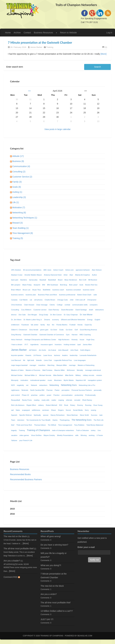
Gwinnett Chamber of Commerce (52, 335)
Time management (65, 425)
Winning (84, 435)
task (101, 415)
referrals (69, 400)
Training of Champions (38, 430)
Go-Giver (69, 330)
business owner (89, 290)
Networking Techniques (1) (25, 218)
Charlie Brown (50, 300)
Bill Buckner (93, 280)
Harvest (74, 335)
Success (94, 415)
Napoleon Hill (81, 380)
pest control (15, 395)
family (43, 325)
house (82, 340)
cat (31, 300)
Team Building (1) (20, 228)
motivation (24, 380)
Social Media (78, 410)
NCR (13, 385)
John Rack (74, 350)
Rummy (80, 405)
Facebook (25, 325)
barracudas (33, 280)
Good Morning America (88, 330)
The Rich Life (99, 420)
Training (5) (18, 238)
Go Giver (54, 330)
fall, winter (35, 325)
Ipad (79, 345)
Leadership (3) (19, 197)
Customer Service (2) (22, 177)
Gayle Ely (88, 325)
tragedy (14, 430)
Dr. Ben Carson (56, 315)
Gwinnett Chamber (30, 335)
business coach (58, 290)
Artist (66, 275)
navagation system (95, 380)
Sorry (87, 410)
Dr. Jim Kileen (16, 320)
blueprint (37, 285)
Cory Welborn (26, 310)
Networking (54, 385)
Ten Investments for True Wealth (38, 420)
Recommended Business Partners (26, 479)
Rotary (73, 405)
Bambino (24, 280)
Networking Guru (69, 385)
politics (42, 395)
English (97, 320)
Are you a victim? (49, 594)
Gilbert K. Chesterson (19, 330)
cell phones (38, 300)
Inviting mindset (69, 345)
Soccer (68, 410)
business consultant (73, 290)
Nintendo (25, 390)
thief (13, 425)
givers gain (44, 330)
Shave (53, 410)
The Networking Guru (82, 420)
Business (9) (18, 161)
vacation (14, 435)
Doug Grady (44, 315)
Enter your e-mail (86, 547)
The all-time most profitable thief (18, 549)
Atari (71, 275)
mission (99, 375)
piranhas (34, 395)
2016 (12, 514)
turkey (93, 430)
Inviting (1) (17, 192)
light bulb (31, 360)
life (24, 360)
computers (94, 305)
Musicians (58, 380)
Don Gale (22, 315)
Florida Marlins (62, 325)
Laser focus (48, 355)
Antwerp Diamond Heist (53, 275)
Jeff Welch (33, 350)
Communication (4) (21, 166)
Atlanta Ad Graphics (82, 275)
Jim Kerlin (42, 350)
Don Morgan (32, 315)
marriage (72, 365)
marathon (42, 365)
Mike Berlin (69, 375)
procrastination (67, 395)
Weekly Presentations (65, 435)
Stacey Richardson (57, 415)
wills (77, 435)
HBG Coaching (85, 335)
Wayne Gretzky (49, 435)
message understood (93, 370)
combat (67, 305)
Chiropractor (92, 300)
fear (48, 325)
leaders (65, 355)
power (49, 395)
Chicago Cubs (62, 300)
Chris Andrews (16, 305)
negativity (20, 385)
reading (37, 400)
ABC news (47, 270)
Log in (109, 33)
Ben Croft (83, 280)
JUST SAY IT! (47, 619)
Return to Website (68, 33)
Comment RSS (12, 577)
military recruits (89, 375)
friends (80, 325)
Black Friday (27, 285)
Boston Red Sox (91, 285)
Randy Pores (27, 400)
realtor (54, 400)
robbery (41, 405)
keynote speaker (17, 355)
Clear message (42, 305)
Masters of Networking (86, 365)
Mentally (80, 370)
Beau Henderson (71, 280)
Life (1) (16, 202)
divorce (14, 315)
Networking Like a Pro (87, 385)
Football (72, 325)
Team (13, 420)
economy (55, 320)
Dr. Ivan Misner (86, 315)
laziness (57, 355)
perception (66, 390)
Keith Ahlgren (85, 350)
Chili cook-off (80, 300)
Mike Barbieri (58, 375)
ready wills (45, 400)
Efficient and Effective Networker (73, 320)
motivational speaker (38, 380)
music (50, 380)
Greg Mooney (16, 335)
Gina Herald (34, 330)
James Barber (36, 47)
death (91, 310)
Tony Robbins (79, 425)
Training (50, 47)
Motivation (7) (19, 207)
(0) (105, 47)
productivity (79, 395)
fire (53, 325)
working (92, 435)
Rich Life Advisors (18, 405)
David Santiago (81, 310)
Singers (61, 410)
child (72, 300)
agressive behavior (83, 270)
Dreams (47, 320)
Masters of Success (33, 370)
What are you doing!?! (51, 565)
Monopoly (15, 380)
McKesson (71, 370)
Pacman (49, 390)
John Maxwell (63, 350)
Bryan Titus (37, 290)
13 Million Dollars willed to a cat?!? (57, 611)
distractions (100, 310)
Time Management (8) (23, 233)
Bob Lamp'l (73, 285)
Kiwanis (28, 355)
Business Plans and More (48, 295)
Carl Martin (24, 300)
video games (24, 435)
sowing (94, 410)
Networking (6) (19, 213)
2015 (12, 509)
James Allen (87, 345)
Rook (66, 405)
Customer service (40, 310)
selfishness (36, 410)
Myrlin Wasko (69, 380)
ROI (61, 405)
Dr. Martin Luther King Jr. (33, 320)
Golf (76, 330)
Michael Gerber (17, 375)
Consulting (15, 310)
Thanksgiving (65, 420)
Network (34, 385)
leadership (74, 355)
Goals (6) (17, 187)
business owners (17, 295)
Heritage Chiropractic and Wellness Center (40, 340)
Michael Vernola (45, 375)
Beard (60, 280)
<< (29, 91)
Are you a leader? (12, 561)
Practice (56, 395)
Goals (61, 330)
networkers (43, 385)
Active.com (70, 270)
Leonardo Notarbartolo (88, 355)
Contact (27, 33)
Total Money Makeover (95, 425)
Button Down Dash (84, 295)
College (60, 305)
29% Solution (16, 270)
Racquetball (15, 400)
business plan (31, 295)
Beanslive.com (85, 636)
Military (78, 375)
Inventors (58, 345)
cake (95, 295)
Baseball (43, 280)
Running (88, 405)
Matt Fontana (47, 370)
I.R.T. (26, 345)
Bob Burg (64, 285)
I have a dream (17, 345)
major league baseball (19, 365)
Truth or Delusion (82, 430)
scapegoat (26, 410)
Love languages (80, 360)
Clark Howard (29, 305)
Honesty (74, 340)
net (27, 385)
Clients (52, 305)
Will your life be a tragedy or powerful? (54, 555)
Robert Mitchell (51, 405)
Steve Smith (84, 415)
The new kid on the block (15, 536)
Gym (68, 335)
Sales (18, 410)
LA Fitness (37, 355)
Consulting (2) (19, 172)
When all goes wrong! (51, 536)
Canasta (14, 300)
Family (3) (17, 182)
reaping (61, 400)
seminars (46, 410)
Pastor (57, 390)
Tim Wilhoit (52, 425)
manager (33, 365)
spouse (46, 415)
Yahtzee (14, 440)
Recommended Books (20, 474)
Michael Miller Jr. (31, 375)
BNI (44, 285)
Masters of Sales (17, 370)
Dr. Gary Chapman (71, 315)
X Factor (100, 435)
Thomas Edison (40, 425)
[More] (104, 54)
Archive (17, 33)
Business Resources (43, 33)
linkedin (39, 360)
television (21, 420)
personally (98, 390)
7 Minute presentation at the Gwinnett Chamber (40, 42)
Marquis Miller (62, 365)
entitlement (15, 325)
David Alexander (67, 310)
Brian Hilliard (16, 290)
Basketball (52, 280)
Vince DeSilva (36, 435)
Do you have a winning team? (54, 545)
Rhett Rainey (87, 400)
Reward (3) (17, 223)
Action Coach (58, 270)
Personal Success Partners (82, 390)
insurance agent (47, 345)
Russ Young (98, 405)
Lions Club (48, 360)
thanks (55, 420)
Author (94, 275)
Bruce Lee (27, 290)
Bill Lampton (16, 285)
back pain (15, 280)
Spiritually (37, 415)
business (47, 290)
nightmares (15, 390)
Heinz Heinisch (17, 340)
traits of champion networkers (63, 430)
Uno (99, 430)
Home (8, 33)
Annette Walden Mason (33, 275)
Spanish (14, 415)
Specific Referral (25, 415)
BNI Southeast (53, 285)
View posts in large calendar (58, 129)
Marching (51, 365)
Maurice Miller (60, 370)
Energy (90, 320)
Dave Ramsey (54, 310)
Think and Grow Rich (24, 425)
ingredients (35, 345)
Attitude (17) (18, 156)
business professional (67, 295)
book (81, 285)
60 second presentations (32, 270)
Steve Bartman (72, 415)
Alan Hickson (97, 270)
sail (12, 410)
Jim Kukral (52, 350)
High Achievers (64, 340)
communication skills (80, 305)
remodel (77, 400)
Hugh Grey (90, 340)
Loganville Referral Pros (63, 360)
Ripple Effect (31, 405)
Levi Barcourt (16, 360)
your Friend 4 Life (26, 440)
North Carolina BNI (37, 390)
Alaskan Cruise (17, 275)
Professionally (90, 395)
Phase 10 (25, 395)
